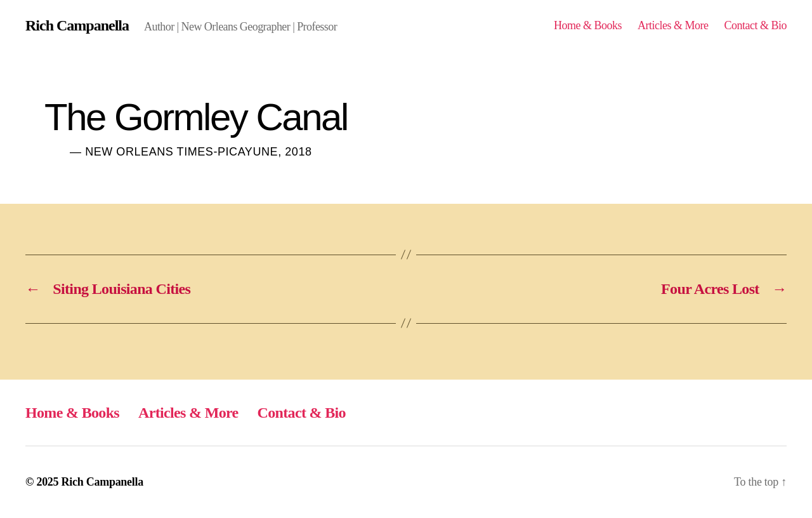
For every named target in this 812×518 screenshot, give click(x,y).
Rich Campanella (77, 25)
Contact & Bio (755, 25)
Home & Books (588, 25)
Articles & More (673, 25)
